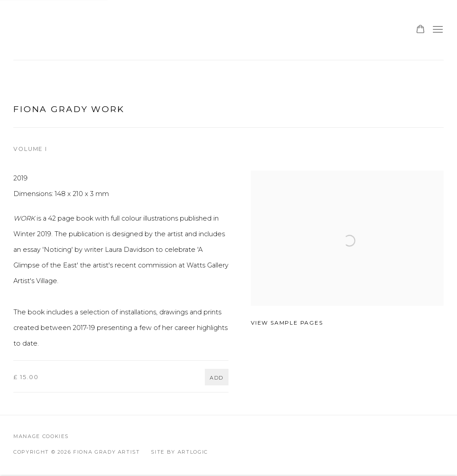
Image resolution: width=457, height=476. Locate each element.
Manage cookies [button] (41, 436)
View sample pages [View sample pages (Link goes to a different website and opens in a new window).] (287, 323)
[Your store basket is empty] (420, 30)
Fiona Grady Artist (58, 30)
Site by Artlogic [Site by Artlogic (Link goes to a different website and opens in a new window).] (179, 452)
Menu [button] (437, 30)
